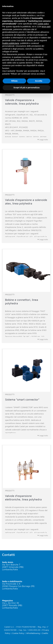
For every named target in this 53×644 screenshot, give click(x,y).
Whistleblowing (33, 633)
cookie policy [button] (43, 24)
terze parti (46, 27)
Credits (45, 633)
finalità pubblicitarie (11, 43)
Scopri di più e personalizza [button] (26, 88)
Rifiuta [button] (14, 81)
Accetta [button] (39, 81)
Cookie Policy (18, 633)
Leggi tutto (43, 140)
